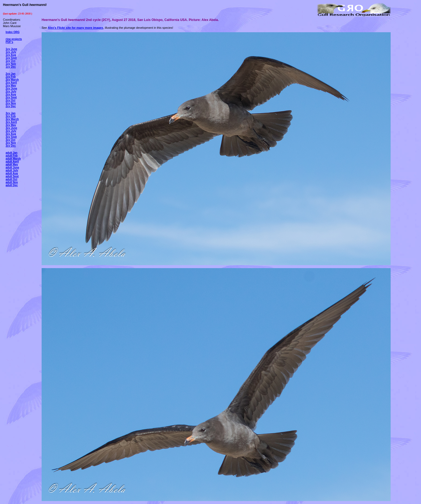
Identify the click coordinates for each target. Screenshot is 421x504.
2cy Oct (10, 100)
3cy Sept (11, 137)
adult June (12, 168)
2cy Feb (11, 77)
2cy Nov (11, 103)
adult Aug (12, 173)
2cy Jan (11, 74)
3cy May (11, 125)
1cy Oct (10, 61)
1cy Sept (11, 58)
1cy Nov (11, 64)
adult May (12, 165)
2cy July (11, 91)
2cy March (12, 80)
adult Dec (12, 185)
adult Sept (12, 176)
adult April (12, 162)
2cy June (11, 89)
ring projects (14, 39)
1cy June (11, 49)
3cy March (12, 119)
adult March (13, 159)
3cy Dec (11, 146)
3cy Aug (11, 134)
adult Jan (12, 153)
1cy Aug (11, 55)
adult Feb (12, 156)
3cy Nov (11, 143)
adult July (12, 170)
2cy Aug (11, 94)
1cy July (11, 52)
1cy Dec (11, 67)
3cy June (11, 128)
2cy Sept (11, 97)
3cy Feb (11, 116)
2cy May (11, 86)
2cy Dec (11, 106)
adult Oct (11, 179)
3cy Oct (10, 140)
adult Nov (12, 182)
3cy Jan (11, 113)
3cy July (11, 131)
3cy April (11, 122)
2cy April (11, 83)
